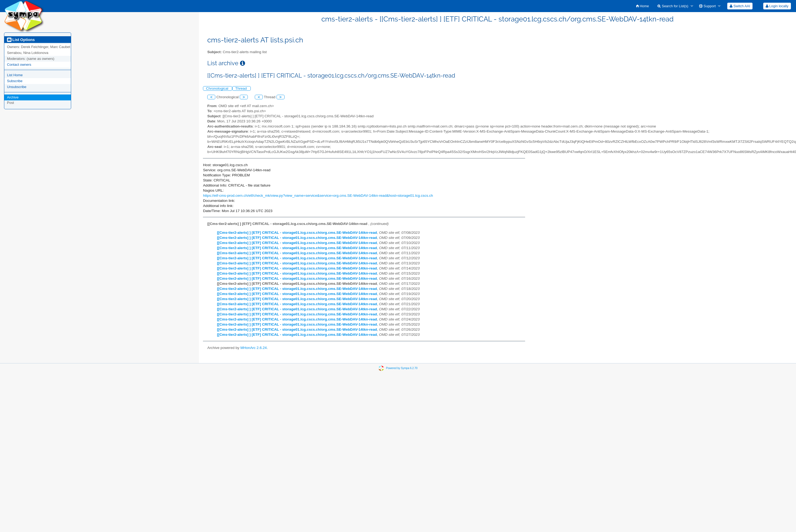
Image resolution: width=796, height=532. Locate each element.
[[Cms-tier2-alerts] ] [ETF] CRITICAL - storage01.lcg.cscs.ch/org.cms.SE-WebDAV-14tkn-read (297, 233)
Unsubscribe (17, 87)
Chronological (218, 88)
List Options (21, 40)
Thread (241, 88)
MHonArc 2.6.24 (253, 348)
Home (643, 6)
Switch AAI (740, 6)
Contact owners (19, 65)
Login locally (777, 6)
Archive (13, 97)
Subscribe (15, 81)
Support (707, 6)
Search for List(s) (673, 6)
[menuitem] (643, 6)
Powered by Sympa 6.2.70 (402, 368)
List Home (15, 75)
